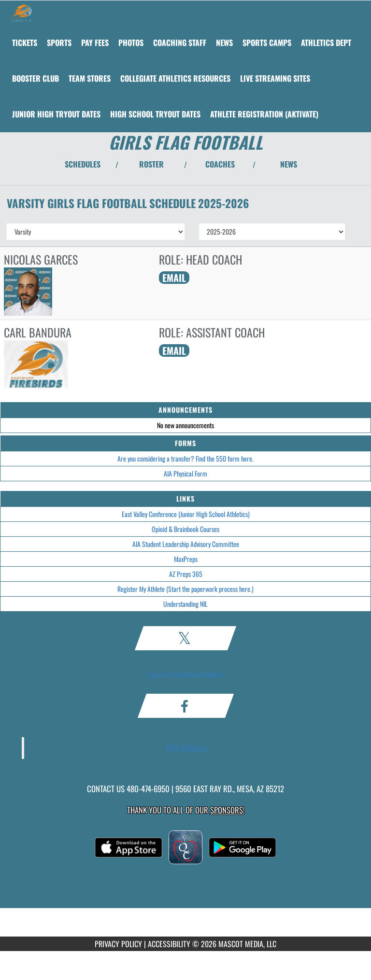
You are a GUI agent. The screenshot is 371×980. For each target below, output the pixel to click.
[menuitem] (25, 42)
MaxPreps (186, 559)
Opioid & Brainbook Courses (185, 529)
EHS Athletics (187, 748)
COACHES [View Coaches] (220, 164)
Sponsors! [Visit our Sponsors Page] (227, 810)
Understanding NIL (185, 604)
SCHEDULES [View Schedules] (83, 164)
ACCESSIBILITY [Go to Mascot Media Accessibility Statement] (169, 944)
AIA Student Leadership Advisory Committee (186, 544)
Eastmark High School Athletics (185, 674)
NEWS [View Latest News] (289, 164)
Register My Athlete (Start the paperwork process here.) (185, 589)
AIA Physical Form (185, 473)
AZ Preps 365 (186, 574)
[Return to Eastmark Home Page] (22, 13)
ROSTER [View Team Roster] (151, 164)
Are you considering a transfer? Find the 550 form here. (185, 458)
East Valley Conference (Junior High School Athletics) (186, 514)
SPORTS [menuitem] (59, 42)
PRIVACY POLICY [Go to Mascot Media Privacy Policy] (118, 944)
